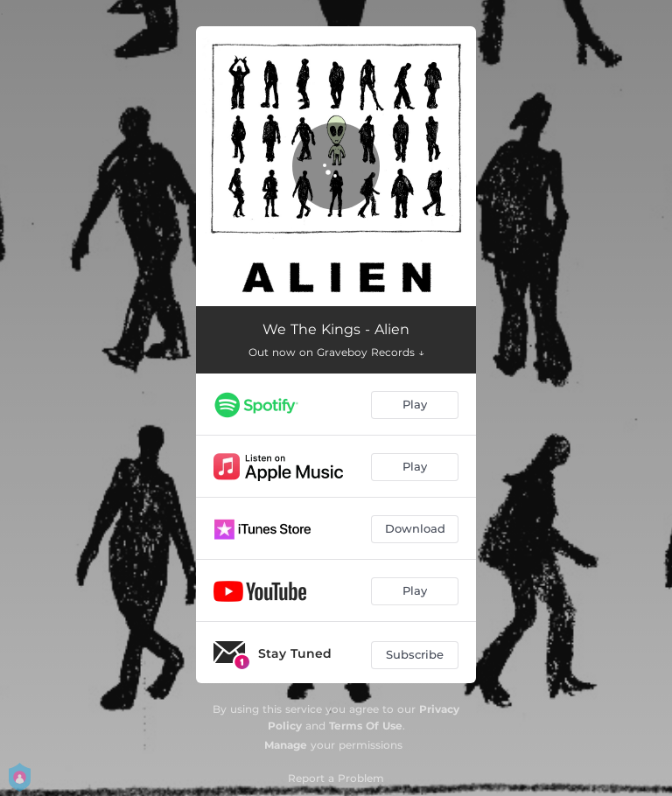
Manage (286, 745)
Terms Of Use (366, 726)
